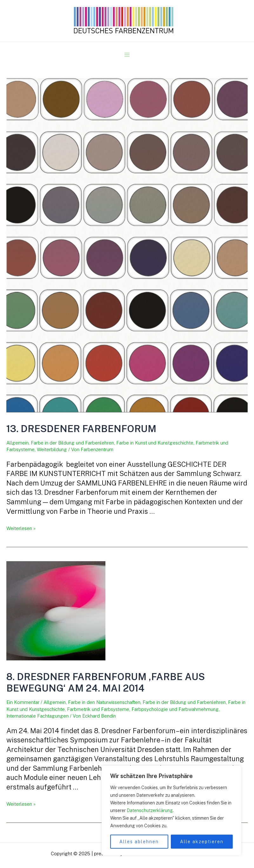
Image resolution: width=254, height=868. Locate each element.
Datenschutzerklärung (150, 810)
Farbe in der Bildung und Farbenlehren (72, 443)
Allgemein (17, 443)
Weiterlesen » (21, 528)
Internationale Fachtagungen (37, 716)
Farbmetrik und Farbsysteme (98, 709)
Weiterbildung (52, 449)
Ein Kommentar (23, 702)
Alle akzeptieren (202, 842)
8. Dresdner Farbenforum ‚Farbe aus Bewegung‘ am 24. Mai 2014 (106, 682)
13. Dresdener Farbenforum (81, 429)
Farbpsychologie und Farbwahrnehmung (175, 709)
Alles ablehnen (139, 842)
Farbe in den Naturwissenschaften (104, 702)
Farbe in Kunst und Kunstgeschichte (155, 443)
